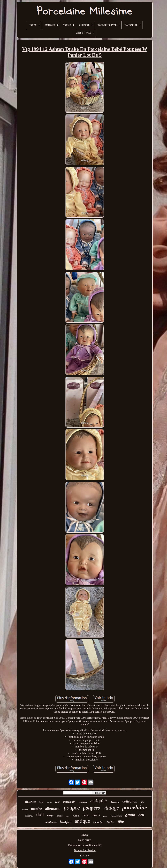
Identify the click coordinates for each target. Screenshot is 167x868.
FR (87, 856)
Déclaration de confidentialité (85, 845)
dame (41, 802)
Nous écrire (85, 840)
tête (121, 821)
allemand (53, 809)
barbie (76, 816)
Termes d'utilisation (85, 850)
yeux (67, 816)
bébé (86, 815)
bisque (66, 821)
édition (25, 810)
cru (141, 815)
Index (85, 835)
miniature (51, 822)
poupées (91, 808)
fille (142, 802)
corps (50, 815)
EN (82, 856)
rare (111, 821)
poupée (72, 808)
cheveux (83, 802)
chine (105, 816)
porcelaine (135, 807)
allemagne (115, 802)
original (29, 816)
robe (57, 802)
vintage (111, 808)
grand (130, 815)
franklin (49, 803)
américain (69, 802)
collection (130, 801)
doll (40, 814)
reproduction (116, 816)
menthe (36, 809)
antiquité (98, 801)
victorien (98, 822)
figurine (30, 802)
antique (82, 821)
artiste (60, 816)
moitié (96, 815)
